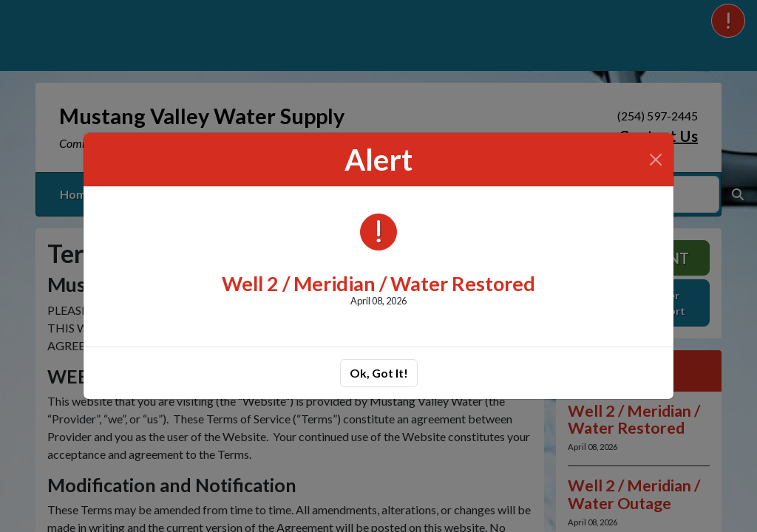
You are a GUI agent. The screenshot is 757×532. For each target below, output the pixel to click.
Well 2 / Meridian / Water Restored (378, 283)
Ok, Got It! (379, 373)
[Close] (656, 160)
